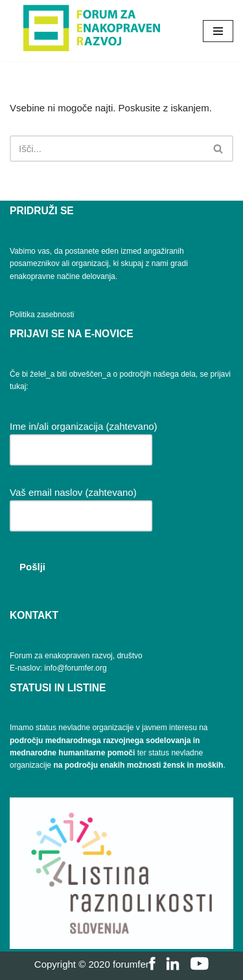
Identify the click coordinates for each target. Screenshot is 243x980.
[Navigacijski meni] (218, 31)
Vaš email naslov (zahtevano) (81, 504)
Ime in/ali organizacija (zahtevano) (84, 438)
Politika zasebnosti (42, 315)
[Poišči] (107, 149)
